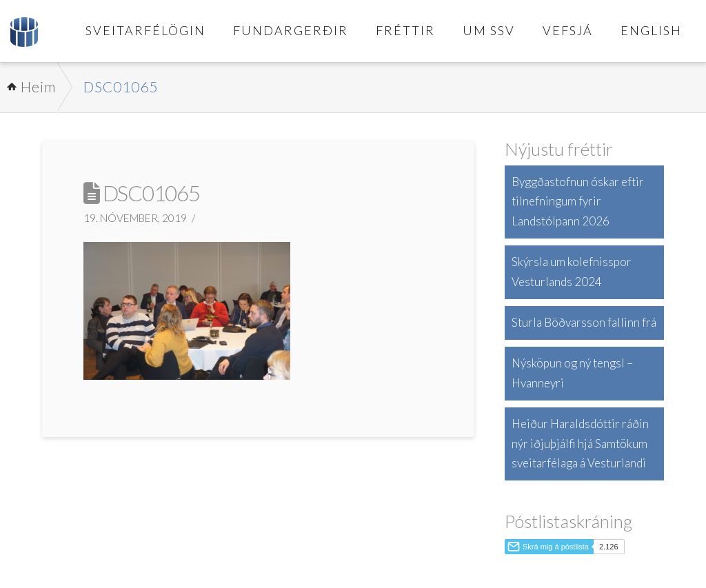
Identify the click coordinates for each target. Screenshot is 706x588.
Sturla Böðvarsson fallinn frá (584, 322)
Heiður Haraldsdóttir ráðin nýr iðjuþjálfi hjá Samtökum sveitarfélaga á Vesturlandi (580, 444)
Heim (38, 87)
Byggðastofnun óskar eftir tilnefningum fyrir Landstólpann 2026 (578, 202)
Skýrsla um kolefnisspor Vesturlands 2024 (572, 272)
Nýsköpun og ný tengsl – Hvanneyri (572, 373)
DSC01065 (121, 87)
